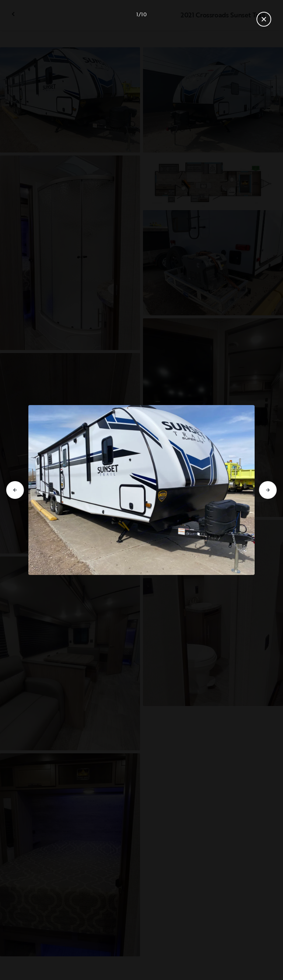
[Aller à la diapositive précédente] (15, 490)
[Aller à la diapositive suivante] (268, 490)
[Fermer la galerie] (264, 19)
